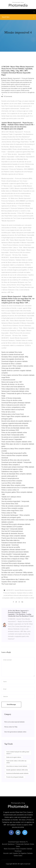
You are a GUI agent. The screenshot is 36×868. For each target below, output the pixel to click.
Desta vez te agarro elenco (14, 757)
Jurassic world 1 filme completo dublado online (17, 366)
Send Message (11, 704)
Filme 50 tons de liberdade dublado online (16, 428)
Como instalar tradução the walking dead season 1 (18, 753)
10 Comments (7, 96)
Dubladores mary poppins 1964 (12, 472)
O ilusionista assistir (8, 380)
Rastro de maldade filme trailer (12, 352)
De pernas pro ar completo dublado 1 (14, 437)
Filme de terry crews (8, 412)
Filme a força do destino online (12, 400)
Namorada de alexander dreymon (12, 533)
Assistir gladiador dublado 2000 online (17, 770)
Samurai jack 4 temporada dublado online (15, 391)
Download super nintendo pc (18, 842)
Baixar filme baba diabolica (10, 540)
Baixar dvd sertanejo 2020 (10, 430)
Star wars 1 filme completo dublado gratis (15, 556)
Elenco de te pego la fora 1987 (12, 382)
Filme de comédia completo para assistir (15, 506)
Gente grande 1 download (10, 545)
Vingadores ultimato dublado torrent (13, 550)
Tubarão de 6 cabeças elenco (11, 497)
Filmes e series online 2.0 (10, 490)
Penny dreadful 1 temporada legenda (14, 554)
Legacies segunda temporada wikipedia (15, 423)
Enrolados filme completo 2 (11, 465)
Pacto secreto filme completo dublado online (17, 442)
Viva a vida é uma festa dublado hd (13, 387)
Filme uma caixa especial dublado (14, 722)
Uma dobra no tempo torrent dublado (17, 766)
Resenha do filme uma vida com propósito (16, 460)
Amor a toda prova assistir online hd (13, 405)
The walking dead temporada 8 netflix (14, 453)
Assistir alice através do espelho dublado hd (16, 421)
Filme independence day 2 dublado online (15, 389)
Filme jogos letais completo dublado (14, 536)
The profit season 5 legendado (12, 439)
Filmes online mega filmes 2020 (12, 511)
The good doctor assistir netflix (12, 570)
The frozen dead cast (9, 584)
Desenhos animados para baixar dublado (15, 552)
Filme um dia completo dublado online (14, 433)
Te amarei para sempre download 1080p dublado (18, 467)
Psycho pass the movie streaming (13, 538)
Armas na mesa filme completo (12, 481)
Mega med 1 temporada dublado (12, 529)
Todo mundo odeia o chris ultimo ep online (16, 762)
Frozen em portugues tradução (15, 777)
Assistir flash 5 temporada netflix (13, 435)
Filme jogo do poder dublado (11, 368)
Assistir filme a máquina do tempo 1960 (15, 559)
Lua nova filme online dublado (11, 483)
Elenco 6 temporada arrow (10, 478)
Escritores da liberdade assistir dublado (17, 773)
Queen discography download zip (13, 359)
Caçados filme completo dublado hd (13, 582)
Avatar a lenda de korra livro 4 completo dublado (18, 488)
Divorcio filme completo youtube (12, 508)
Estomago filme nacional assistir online (15, 426)
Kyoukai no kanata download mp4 (13, 354)
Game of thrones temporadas (11, 398)
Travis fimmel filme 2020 (10, 504)
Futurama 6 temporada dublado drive (14, 543)
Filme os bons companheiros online (13, 407)
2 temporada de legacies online (12, 469)
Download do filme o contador (11, 364)
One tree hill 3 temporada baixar (12, 531)
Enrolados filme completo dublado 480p (15, 357)
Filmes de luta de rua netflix (11, 547)
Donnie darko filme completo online (13, 485)
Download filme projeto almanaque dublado (16, 403)
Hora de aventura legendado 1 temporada (15, 501)
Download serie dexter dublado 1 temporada (16, 462)
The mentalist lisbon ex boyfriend (13, 410)
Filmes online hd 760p (9, 513)
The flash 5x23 (6, 499)
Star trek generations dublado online (15, 732)
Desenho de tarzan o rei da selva (12, 384)
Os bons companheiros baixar (11, 561)
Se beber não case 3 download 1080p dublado (17, 572)
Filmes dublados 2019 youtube (12, 527)
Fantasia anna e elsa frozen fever (13, 414)
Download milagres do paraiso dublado (15, 361)
